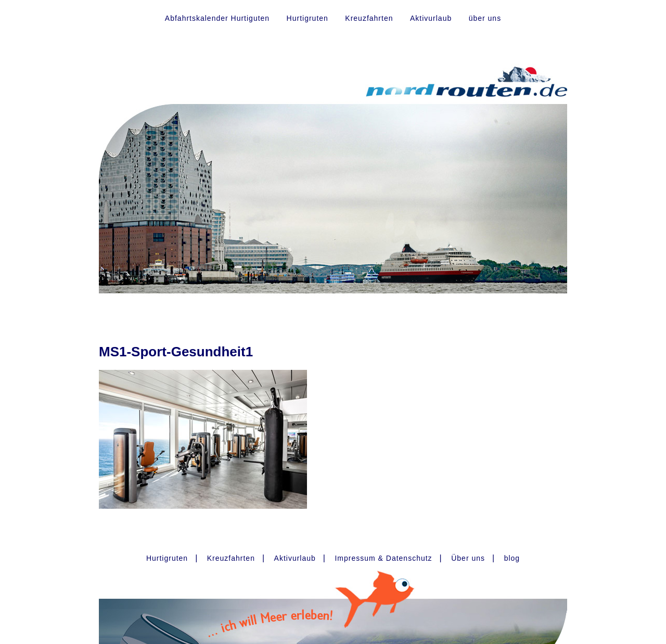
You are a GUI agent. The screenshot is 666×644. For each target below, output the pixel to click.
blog (512, 558)
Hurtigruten (308, 18)
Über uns (468, 558)
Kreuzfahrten (369, 18)
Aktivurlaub (431, 18)
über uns (485, 18)
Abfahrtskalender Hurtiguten (217, 18)
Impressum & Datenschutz (383, 558)
